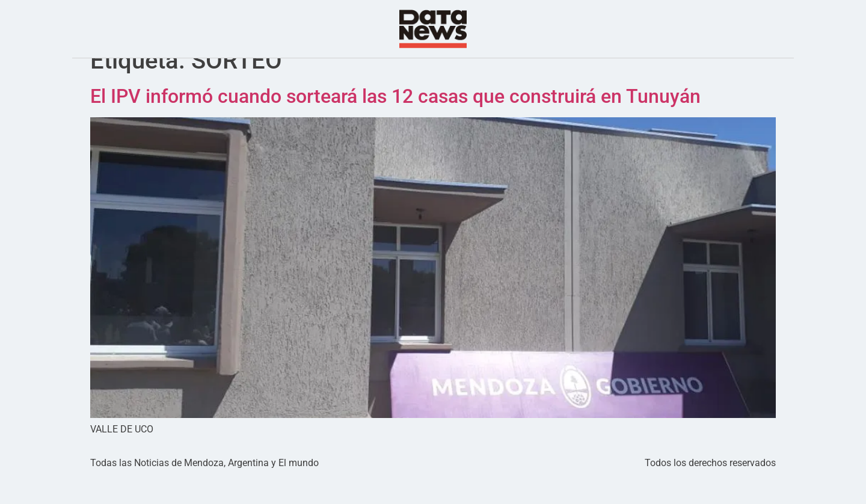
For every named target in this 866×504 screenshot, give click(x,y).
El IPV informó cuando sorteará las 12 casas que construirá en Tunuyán (395, 120)
